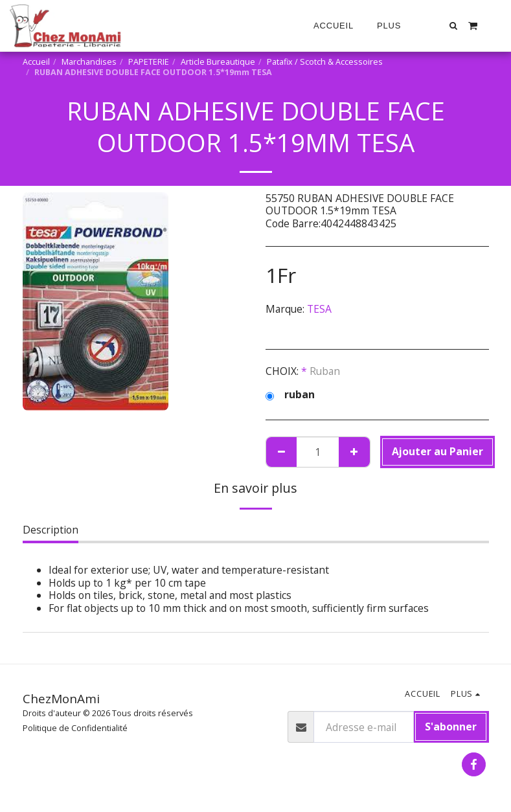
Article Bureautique (218, 62)
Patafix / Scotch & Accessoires (325, 62)
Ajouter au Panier (437, 451)
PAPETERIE (149, 62)
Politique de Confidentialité (75, 728)
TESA (319, 309)
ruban (290, 395)
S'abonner (451, 727)
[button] (454, 26)
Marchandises (89, 62)
